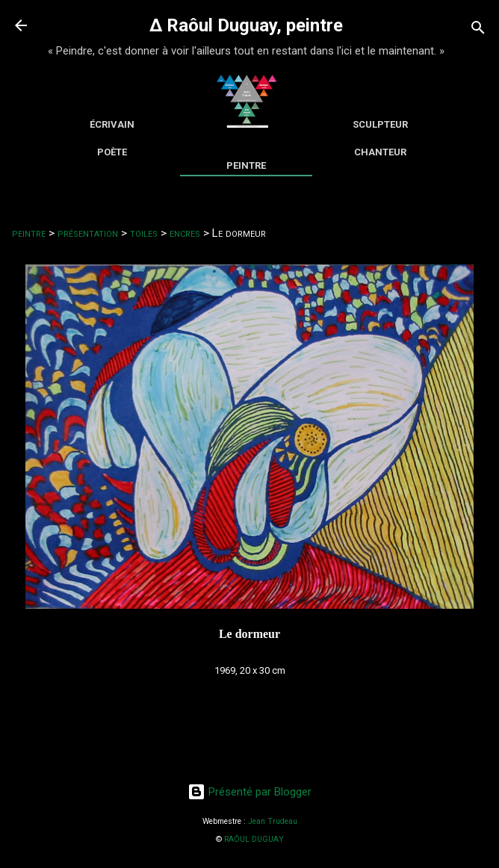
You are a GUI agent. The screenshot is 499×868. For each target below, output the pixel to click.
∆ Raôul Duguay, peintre (246, 25)
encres (185, 233)
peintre (29, 233)
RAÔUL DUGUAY (254, 839)
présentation (88, 233)
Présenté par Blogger (249, 792)
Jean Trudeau (273, 821)
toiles (144, 233)
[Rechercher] (478, 30)
